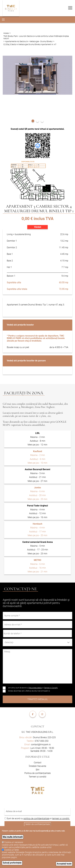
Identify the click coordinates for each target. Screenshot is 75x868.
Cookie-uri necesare (14, 842)
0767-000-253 (42, 741)
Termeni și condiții (38, 777)
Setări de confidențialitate (38, 824)
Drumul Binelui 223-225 (37, 737)
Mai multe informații (13, 837)
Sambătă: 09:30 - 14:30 (41, 751)
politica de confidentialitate (36, 819)
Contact (38, 727)
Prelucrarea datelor (35, 688)
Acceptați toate (64, 864)
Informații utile (37, 757)
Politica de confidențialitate (37, 773)
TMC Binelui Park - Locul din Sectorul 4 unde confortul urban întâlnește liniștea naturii (36, 37)
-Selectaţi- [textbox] (9, 642)
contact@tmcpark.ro (41, 744)
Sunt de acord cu (15, 819)
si (51, 819)
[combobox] (37, 642)
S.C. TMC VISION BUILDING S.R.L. (37, 732)
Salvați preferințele (12, 863)
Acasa (6, 33)
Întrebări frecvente (37, 766)
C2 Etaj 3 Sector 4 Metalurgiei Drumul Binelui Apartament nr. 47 (30, 44)
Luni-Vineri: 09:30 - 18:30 (42, 748)
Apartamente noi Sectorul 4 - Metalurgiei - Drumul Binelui (29, 41)
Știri (38, 770)
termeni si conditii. (61, 819)
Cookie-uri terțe (11, 850)
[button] (33, 121)
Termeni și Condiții (51, 688)
